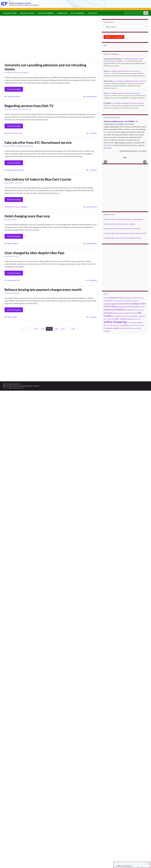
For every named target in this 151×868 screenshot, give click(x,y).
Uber (18, 280)
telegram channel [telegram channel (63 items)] (140, 325)
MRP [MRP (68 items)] (113, 319)
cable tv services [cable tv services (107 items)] (138, 298)
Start (124, 158)
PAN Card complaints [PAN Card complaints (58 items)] (132, 322)
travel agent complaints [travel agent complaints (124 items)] (112, 328)
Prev (105, 162)
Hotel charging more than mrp (27, 216)
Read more (108, 148)
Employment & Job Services (25, 146)
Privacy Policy (22, 386)
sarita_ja (9, 220)
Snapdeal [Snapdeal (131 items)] (125, 325)
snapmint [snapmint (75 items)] (131, 325)
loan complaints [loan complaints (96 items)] (116, 316)
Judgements (62, 13)
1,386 (73, 329)
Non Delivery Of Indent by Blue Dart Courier (38, 179)
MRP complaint (12, 244)
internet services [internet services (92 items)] (118, 313)
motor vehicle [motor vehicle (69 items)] (108, 319)
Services (30, 386)
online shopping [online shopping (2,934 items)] (115, 322)
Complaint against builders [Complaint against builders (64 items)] (131, 301)
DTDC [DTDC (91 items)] (126, 307)
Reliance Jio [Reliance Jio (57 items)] (107, 325)
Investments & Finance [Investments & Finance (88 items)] (130, 313)
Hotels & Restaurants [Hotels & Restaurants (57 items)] (138, 310)
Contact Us (92, 13)
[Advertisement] (22, 40)
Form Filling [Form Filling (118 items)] (128, 310)
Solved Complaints (46, 13)
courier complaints (21, 207)
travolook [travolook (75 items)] (135, 328)
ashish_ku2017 (11, 146)
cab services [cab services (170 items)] (108, 301)
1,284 (43, 329)
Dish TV (10, 133)
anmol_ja (9, 109)
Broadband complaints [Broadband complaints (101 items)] (125, 298)
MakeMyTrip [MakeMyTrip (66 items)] (126, 316)
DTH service (18, 133)
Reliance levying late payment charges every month (43, 290)
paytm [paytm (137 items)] (140, 322)
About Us (5, 386)
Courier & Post (18, 183)
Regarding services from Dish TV (29, 106)
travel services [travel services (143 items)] (126, 328)
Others (15, 220)
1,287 (63, 329)
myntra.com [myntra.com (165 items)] (131, 319)
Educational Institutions (22, 72)
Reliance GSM (12, 317)
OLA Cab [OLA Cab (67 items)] (138, 319)
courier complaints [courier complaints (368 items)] (132, 304)
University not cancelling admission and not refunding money (45, 67)
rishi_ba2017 (10, 256)
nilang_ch (9, 293)
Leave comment (91, 96)
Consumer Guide (10, 13)
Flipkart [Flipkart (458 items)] (120, 309)
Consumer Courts (27, 13)
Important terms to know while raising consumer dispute (123, 219)
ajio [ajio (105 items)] (108, 298)
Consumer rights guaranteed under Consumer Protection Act (125, 233)
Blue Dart (10, 207)
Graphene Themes (18, 388)
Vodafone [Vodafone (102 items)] (107, 331)
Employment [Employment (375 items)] (110, 310)
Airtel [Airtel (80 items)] (105, 298)
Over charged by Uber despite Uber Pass (34, 253)
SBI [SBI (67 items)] (112, 325)
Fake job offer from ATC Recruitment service (38, 143)
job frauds (20, 170)
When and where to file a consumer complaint (119, 224)
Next (145, 162)
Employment (11, 170)
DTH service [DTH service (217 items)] (134, 307)
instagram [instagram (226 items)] (108, 313)
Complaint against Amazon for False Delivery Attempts (123, 238)
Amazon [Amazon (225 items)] (113, 298)
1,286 (56, 329)
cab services (11, 280)
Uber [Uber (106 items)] (139, 328)
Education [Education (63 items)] (142, 307)
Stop (126, 158)
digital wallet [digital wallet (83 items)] (120, 307)
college (10, 96)
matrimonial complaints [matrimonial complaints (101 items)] (137, 316)
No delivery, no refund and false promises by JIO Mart (122, 229)
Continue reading (14, 89)
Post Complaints (77, 13)
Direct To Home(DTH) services (22, 109)
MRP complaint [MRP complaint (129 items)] (120, 319)
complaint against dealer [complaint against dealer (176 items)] (113, 304)
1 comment (93, 133)
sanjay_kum (10, 72)
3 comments (92, 280)
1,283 (36, 329)
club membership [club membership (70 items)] (118, 301)
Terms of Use (13, 386)
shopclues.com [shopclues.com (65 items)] (117, 325)
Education (16, 96)
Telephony (17, 293)
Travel (17, 256)
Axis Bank (9, 183)
